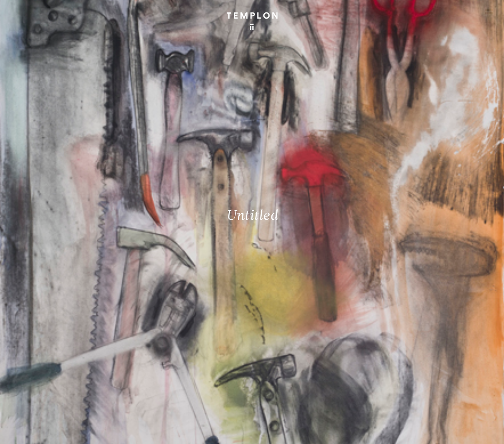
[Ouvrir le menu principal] (489, 11)
